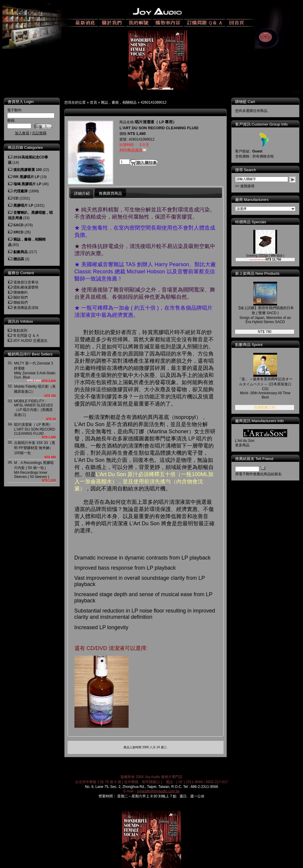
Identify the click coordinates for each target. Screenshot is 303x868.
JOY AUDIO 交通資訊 (30, 341)
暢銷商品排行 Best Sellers (30, 354)
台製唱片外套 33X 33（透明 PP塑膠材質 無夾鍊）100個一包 (34, 448)
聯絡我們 (21, 303)
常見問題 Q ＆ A (26, 336)
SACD (18, 225)
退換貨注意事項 (26, 282)
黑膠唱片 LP (23, 205)
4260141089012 (154, 102)
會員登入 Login (21, 102)
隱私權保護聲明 (26, 287)
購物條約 (21, 292)
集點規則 (20, 331)
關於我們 (21, 297)
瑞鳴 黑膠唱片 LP (27, 184)
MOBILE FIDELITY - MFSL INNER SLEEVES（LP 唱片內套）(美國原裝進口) (33, 408)
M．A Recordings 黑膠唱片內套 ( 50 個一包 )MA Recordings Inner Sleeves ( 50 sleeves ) (34, 470)
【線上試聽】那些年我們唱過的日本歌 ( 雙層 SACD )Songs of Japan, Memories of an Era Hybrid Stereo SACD (269, 315)
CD (16, 198)
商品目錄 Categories (25, 148)
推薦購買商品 (110, 193)
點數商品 (21, 252)
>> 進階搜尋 (249, 186)
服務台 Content (21, 273)
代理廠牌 (21, 191)
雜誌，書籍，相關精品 (119, 102)
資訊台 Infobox (20, 321)
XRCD (18, 232)
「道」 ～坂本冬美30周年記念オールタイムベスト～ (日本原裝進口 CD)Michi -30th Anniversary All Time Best (270, 388)
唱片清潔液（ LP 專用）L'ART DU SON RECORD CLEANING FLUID (35, 429)
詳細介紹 (82, 193)
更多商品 (246, 445)
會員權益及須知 (26, 308)
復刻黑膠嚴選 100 (28, 170)
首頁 (93, 102)
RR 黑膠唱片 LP (26, 177)
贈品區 (19, 259)
